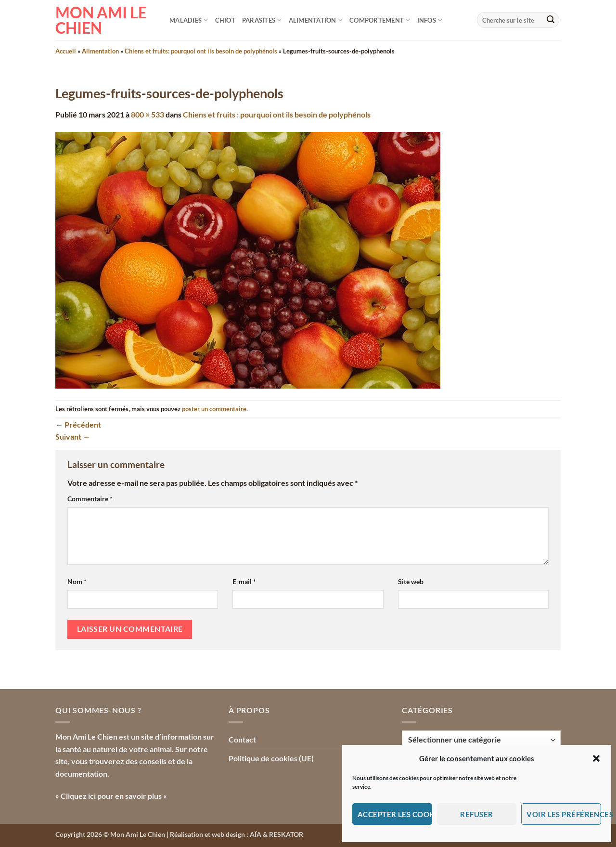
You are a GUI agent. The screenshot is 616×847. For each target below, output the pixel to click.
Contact (242, 739)
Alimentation (316, 20)
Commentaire (90, 499)
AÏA (256, 834)
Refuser (476, 814)
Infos (430, 20)
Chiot (225, 20)
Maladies (189, 20)
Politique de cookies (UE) (271, 758)
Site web (411, 581)
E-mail (244, 581)
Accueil (66, 51)
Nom (77, 581)
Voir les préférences (564, 814)
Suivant (73, 437)
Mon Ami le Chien (101, 20)
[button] (596, 758)
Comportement (380, 20)
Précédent (78, 424)
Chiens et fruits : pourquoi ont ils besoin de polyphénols (277, 114)
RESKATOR (286, 834)
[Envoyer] (551, 20)
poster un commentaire (214, 409)
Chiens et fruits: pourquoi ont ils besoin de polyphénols (201, 51)
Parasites (262, 20)
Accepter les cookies (395, 814)
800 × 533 (148, 114)
